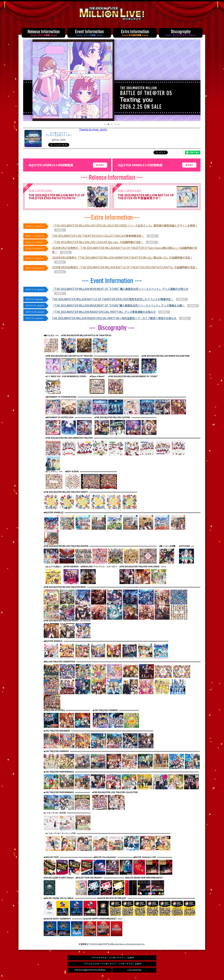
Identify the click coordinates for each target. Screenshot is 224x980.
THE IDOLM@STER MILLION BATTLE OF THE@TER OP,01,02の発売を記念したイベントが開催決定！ (120, 299)
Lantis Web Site (134, 970)
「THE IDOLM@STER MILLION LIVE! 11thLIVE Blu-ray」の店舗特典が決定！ (105, 242)
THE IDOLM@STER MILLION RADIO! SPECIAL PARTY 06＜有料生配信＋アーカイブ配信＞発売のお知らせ (121, 318)
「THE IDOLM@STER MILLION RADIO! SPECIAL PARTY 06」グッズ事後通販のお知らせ (111, 312)
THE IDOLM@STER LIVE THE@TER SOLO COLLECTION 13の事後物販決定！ (105, 236)
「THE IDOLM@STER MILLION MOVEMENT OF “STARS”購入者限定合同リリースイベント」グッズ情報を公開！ (126, 305)
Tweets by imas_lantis (93, 129)
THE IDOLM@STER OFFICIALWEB (90, 970)
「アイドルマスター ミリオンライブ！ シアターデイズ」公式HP (112, 964)
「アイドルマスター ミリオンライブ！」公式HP (112, 957)
